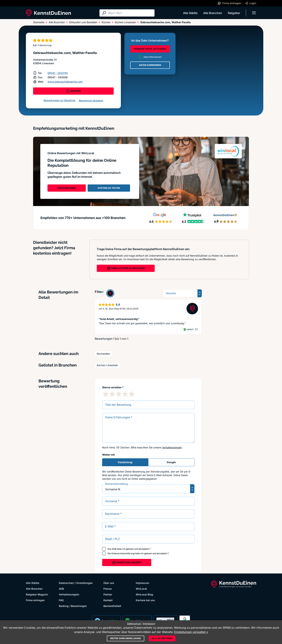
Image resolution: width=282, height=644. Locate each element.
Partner (108, 594)
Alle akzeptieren (162, 638)
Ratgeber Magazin (37, 594)
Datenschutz (66, 583)
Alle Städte (190, 13)
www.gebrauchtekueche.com (65, 82)
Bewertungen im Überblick (59, 100)
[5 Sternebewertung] (132, 394)
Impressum (142, 583)
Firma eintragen (35, 600)
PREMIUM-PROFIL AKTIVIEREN (150, 49)
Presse (108, 589)
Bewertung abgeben (91, 100)
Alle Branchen (213, 13)
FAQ (61, 600)
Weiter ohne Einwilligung (126, 638)
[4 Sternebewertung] (125, 394)
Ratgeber (234, 13)
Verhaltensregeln (172, 447)
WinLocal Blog (144, 594)
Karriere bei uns (145, 600)
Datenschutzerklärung (123, 553)
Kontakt (108, 600)
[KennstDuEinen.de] (48, 13)
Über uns (109, 583)
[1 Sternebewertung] (106, 394)
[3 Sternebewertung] (119, 394)
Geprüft (190, 329)
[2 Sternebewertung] (112, 394)
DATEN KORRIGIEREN (150, 65)
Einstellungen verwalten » (191, 632)
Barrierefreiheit (112, 606)
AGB (114, 549)
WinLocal (141, 589)
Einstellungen (85, 583)
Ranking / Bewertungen (73, 606)
